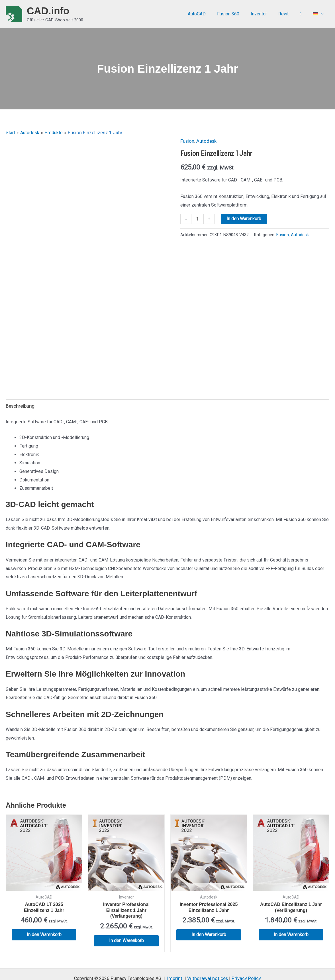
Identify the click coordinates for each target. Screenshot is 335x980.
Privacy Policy (244, 956)
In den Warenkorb (244, 218)
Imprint (177, 956)
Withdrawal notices (208, 956)
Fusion (187, 141)
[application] (322, 14)
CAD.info (48, 11)
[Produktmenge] (197, 219)
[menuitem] (319, 14)
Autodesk (205, 141)
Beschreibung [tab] (19, 384)
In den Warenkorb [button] (44, 912)
